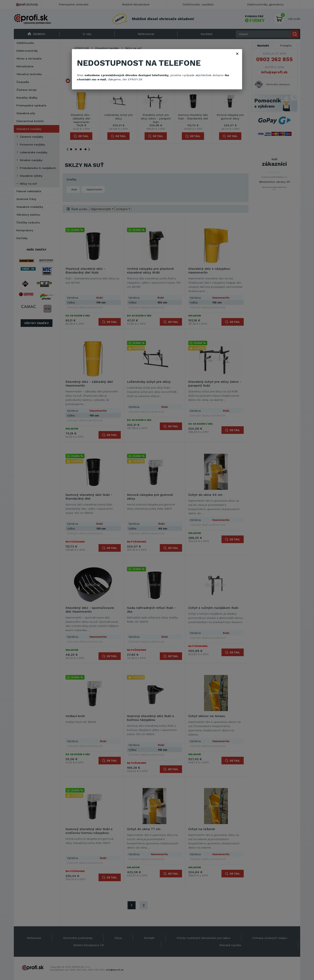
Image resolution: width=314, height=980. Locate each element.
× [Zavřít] (237, 54)
